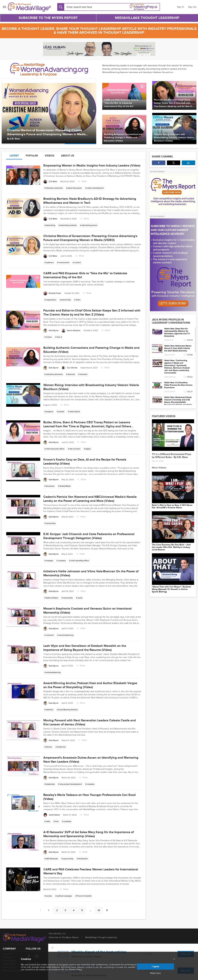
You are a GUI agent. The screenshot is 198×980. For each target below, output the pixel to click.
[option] (49, 111)
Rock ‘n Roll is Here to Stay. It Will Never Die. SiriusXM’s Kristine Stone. (172, 506)
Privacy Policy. (76, 970)
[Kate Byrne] (51, 331)
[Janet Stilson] (52, 815)
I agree (155, 966)
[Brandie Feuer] (52, 293)
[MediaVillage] (29, 7)
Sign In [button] (181, 7)
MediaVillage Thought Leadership (147, 18)
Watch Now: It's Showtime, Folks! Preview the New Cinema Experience (178, 385)
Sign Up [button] (192, 7)
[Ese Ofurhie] (69, 368)
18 (99, 910)
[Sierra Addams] (71, 331)
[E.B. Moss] (50, 182)
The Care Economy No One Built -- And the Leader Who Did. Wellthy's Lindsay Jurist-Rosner (171, 547)
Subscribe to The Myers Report (48, 18)
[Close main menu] (174, 959)
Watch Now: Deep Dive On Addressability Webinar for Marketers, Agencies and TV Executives (177, 332)
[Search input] (84, 7)
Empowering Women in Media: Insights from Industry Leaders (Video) (92, 166)
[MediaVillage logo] (24, 938)
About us (68, 156)
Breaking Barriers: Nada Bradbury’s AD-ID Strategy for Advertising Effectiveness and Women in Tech (45, 132)
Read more (155, 973)
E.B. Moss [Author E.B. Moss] (15, 139)
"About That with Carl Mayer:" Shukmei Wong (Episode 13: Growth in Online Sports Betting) (171, 589)
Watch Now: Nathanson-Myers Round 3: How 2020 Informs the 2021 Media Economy (178, 348)
